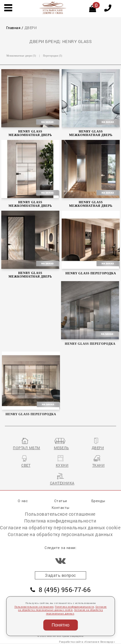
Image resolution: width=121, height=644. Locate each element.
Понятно (60, 625)
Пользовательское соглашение (60, 514)
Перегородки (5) (52, 56)
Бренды (98, 501)
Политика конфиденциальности (60, 521)
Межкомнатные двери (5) (21, 56)
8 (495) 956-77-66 (60, 590)
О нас (23, 501)
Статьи (61, 501)
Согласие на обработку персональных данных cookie (60, 528)
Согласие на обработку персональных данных (60, 534)
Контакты (61, 507)
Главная (13, 28)
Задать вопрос (60, 575)
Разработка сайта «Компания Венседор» (87, 642)
